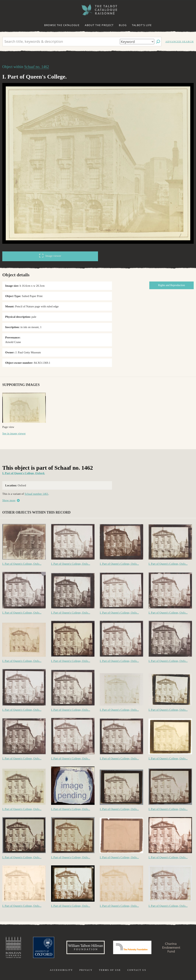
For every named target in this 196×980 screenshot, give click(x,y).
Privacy (86, 970)
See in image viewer (14, 433)
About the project (99, 25)
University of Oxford (44, 947)
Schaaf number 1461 (36, 494)
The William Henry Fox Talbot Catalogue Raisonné (98, 10)
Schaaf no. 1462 (36, 67)
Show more (9, 500)
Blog (123, 25)
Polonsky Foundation (132, 947)
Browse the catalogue (62, 25)
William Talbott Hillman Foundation (86, 947)
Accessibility (61, 970)
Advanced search (180, 41)
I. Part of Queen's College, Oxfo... (22, 564)
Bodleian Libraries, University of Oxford (13, 947)
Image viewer (50, 256)
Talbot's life (142, 25)
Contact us (137, 970)
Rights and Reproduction (171, 285)
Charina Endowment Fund (171, 947)
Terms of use (110, 970)
